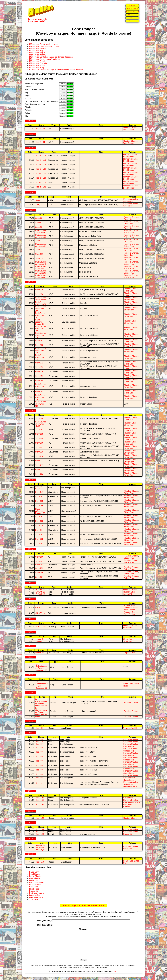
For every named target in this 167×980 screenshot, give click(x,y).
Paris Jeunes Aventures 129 (41, 386)
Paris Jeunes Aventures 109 (41, 329)
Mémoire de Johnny (38, 55)
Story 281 (39, 535)
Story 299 (39, 568)
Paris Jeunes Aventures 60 (41, 236)
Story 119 (39, 258)
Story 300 (39, 573)
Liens (132, 18)
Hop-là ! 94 (40, 142)
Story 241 (39, 492)
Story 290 (39, 557)
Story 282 (39, 539)
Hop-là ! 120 (41, 169)
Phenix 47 (40, 653)
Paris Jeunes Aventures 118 (41, 351)
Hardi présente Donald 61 (40, 322)
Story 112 (39, 250)
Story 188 (39, 418)
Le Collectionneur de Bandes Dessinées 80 (41, 702)
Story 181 (39, 392)
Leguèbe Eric (129, 653)
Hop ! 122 (40, 818)
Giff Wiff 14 (40, 608)
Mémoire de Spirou (37, 65)
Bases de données (132, 9)
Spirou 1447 (41, 627)
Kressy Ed (127, 594)
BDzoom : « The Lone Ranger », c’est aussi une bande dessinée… (57, 70)
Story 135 (39, 290)
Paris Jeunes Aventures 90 (41, 303)
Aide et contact (132, 21)
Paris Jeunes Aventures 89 (41, 299)
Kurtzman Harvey (130, 846)
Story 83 (39, 218)
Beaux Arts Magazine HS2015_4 (40, 847)
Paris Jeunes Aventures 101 (41, 315)
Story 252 (39, 497)
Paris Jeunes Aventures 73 (41, 267)
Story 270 (39, 526)
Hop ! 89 (39, 739)
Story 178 (39, 372)
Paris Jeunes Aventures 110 (41, 335)
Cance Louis (129, 746)
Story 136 (39, 294)
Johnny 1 (39, 639)
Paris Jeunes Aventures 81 (41, 272)
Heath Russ (128, 861)
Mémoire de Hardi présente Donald (44, 46)
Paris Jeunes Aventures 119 (41, 357)
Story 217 (39, 461)
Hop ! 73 (39, 717)
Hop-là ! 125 (41, 182)
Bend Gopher (129, 130)
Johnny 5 (39, 641)
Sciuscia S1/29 (39, 488)
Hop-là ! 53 (40, 129)
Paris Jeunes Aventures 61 (41, 245)
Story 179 (39, 376)
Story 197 (39, 429)
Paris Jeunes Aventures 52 (41, 232)
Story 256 (39, 506)
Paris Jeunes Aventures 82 (41, 276)
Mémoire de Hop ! (37, 51)
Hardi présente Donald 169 (40, 511)
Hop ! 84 (39, 728)
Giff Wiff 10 (40, 590)
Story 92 (39, 227)
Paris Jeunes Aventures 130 (41, 397)
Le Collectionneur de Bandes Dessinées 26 (41, 667)
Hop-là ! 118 (41, 164)
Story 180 (39, 381)
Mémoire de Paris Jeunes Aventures (44, 59)
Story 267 (39, 517)
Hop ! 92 (39, 778)
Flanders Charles (130, 128)
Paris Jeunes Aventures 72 (41, 263)
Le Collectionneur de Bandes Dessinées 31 (41, 685)
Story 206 (39, 443)
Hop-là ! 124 (41, 178)
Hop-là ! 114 (41, 156)
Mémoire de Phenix (37, 61)
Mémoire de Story (37, 68)
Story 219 (39, 465)
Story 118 (39, 254)
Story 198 (39, 434)
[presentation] (84, 955)
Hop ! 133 (40, 829)
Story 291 (39, 561)
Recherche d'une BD (132, 12)
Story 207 (39, 447)
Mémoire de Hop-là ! (38, 53)
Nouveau (132, 6)
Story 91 (39, 223)
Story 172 (39, 367)
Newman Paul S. (130, 728)
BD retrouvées (132, 15)
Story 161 (39, 341)
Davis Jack (128, 849)
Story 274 (39, 530)
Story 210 (39, 452)
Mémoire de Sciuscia (38, 63)
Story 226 (39, 474)
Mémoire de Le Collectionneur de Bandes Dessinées (51, 57)
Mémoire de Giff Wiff (38, 48)
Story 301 (39, 577)
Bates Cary (128, 684)
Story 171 (39, 363)
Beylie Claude (129, 606)
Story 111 (39, 241)
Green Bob (128, 201)
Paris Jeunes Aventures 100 (41, 309)
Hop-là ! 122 (41, 173)
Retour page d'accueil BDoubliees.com (83, 905)
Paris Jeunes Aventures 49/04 (41, 424)
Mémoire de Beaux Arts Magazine (43, 44)
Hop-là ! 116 (41, 160)
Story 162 (39, 345)
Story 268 (39, 521)
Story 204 (39, 438)
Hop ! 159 (40, 862)
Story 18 (39, 205)
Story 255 (39, 501)
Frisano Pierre (129, 778)
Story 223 (39, 470)
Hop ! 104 (40, 798)
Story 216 (39, 456)
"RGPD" (115, 974)
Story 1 (38, 200)
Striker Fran (129, 233)
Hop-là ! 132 (41, 187)
